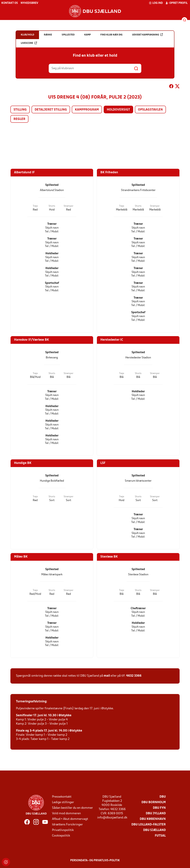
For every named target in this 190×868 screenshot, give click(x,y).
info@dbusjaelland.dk (112, 818)
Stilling (20, 110)
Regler (19, 119)
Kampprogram (87, 110)
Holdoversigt (118, 110)
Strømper (68, 206)
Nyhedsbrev (29, 3)
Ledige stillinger (63, 802)
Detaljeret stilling (51, 110)
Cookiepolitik (61, 836)
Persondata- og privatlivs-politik (95, 861)
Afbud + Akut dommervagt (70, 819)
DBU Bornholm (154, 802)
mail (107, 676)
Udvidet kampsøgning (147, 35)
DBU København (153, 819)
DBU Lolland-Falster (149, 825)
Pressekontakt (62, 797)
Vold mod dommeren (66, 814)
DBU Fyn (159, 808)
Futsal (160, 836)
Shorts (52, 206)
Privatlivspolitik (63, 830)
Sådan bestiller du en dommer (72, 808)
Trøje (35, 206)
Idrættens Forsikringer (67, 825)
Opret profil (177, 3)
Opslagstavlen (150, 110)
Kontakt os (10, 3)
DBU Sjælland (154, 830)
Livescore (29, 43)
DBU (163, 797)
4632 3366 (134, 676)
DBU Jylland (156, 814)
